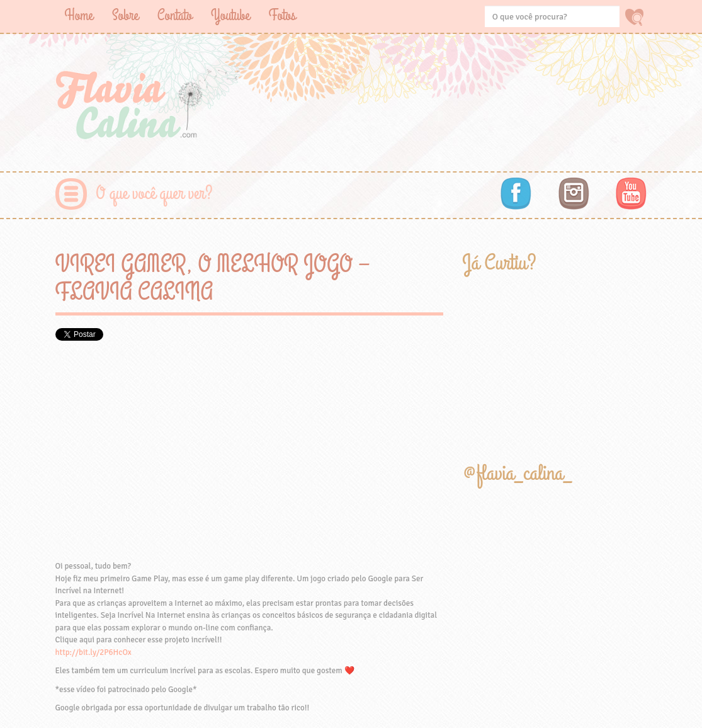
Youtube (230, 15)
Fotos (282, 15)
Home (79, 15)
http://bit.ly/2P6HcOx (93, 652)
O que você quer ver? (155, 194)
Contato (175, 15)
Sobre (125, 15)
